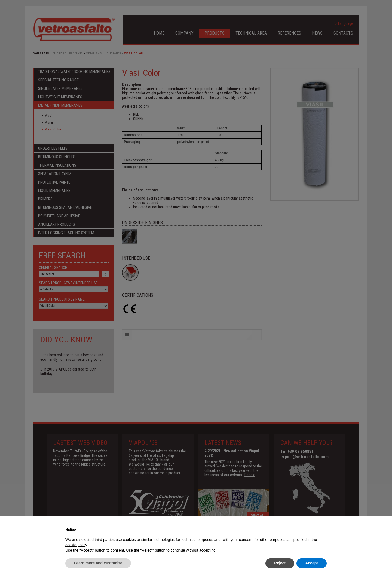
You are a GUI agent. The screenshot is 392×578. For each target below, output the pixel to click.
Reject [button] (280, 563)
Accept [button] (312, 563)
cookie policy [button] (76, 545)
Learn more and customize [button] (98, 563)
